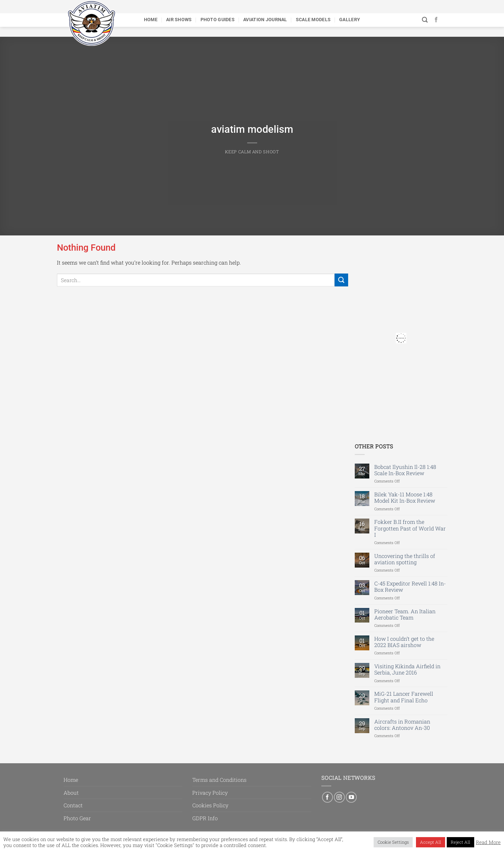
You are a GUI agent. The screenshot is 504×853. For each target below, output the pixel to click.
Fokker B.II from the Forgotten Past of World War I (410, 528)
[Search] (425, 20)
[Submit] (341, 280)
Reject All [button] (460, 842)
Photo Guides (218, 20)
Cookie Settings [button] (393, 842)
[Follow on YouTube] (351, 797)
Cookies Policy (210, 805)
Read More (488, 842)
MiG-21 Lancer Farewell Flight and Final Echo (404, 697)
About (71, 793)
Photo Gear (77, 818)
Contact (73, 805)
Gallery (350, 20)
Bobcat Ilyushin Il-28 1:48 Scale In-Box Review (405, 470)
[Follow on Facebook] (436, 20)
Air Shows (179, 20)
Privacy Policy (210, 793)
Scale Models (313, 20)
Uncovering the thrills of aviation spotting (405, 559)
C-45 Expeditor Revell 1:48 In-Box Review (410, 586)
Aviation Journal (265, 20)
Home (151, 20)
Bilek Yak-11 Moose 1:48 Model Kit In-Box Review (405, 497)
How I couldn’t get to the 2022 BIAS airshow (404, 642)
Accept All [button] (431, 842)
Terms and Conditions (219, 780)
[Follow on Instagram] (339, 797)
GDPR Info (205, 818)
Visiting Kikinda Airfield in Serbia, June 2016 (407, 669)
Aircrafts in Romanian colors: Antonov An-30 (402, 725)
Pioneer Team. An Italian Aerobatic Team (405, 614)
